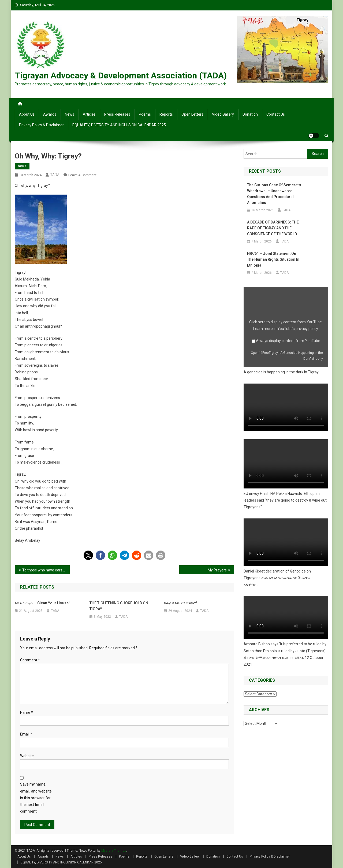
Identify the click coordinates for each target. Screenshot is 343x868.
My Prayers (217, 570)
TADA (55, 175)
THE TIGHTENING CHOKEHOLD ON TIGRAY (119, 606)
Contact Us (276, 114)
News (70, 114)
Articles (89, 114)
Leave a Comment (82, 175)
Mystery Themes (114, 851)
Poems (145, 114)
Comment (30, 660)
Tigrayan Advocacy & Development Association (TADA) (121, 75)
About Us (27, 114)
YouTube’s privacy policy (298, 329)
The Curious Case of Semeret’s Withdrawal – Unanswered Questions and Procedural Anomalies (274, 194)
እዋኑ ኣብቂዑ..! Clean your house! (42, 603)
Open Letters (192, 114)
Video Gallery (223, 114)
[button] (88, 555)
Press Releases (117, 114)
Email (26, 734)
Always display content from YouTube (288, 341)
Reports (166, 114)
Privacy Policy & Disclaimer (41, 125)
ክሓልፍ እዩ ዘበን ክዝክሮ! (180, 603)
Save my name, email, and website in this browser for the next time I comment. (36, 798)
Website (27, 756)
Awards (50, 114)
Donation (250, 114)
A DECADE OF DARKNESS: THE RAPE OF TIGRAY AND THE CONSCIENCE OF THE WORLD (273, 228)
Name (27, 712)
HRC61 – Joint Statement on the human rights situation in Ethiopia (273, 259)
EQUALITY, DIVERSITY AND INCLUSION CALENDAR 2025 (119, 125)
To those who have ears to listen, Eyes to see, (46, 570)
